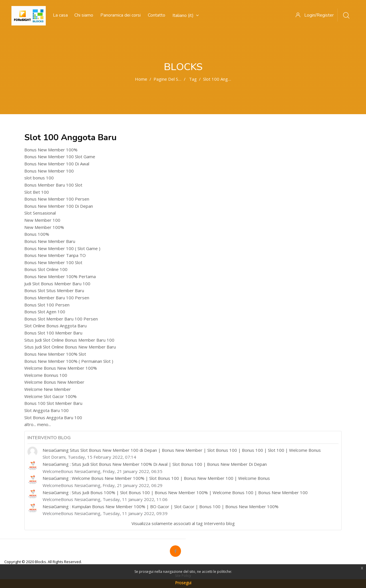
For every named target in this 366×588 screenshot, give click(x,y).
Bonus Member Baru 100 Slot (53, 185)
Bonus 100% (37, 234)
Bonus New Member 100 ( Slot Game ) (62, 248)
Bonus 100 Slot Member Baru (53, 403)
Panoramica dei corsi (121, 15)
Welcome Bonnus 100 (46, 375)
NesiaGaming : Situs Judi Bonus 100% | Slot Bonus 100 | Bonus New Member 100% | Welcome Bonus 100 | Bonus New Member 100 (175, 492)
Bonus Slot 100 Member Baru (53, 333)
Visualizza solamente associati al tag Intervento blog (183, 523)
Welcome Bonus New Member (54, 382)
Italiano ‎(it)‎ (186, 15)
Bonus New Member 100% (51, 150)
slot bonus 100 (39, 178)
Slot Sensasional (40, 213)
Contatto (157, 15)
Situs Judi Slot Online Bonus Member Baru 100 (69, 340)
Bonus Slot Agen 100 (45, 312)
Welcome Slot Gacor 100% (50, 396)
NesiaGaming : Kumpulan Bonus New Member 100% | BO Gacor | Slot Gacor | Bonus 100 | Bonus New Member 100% (161, 506)
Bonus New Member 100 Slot (53, 262)
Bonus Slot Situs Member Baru (54, 290)
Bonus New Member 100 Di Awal (57, 164)
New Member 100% (44, 227)
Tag (193, 79)
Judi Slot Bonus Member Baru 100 (57, 284)
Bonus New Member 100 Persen (57, 199)
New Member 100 (42, 220)
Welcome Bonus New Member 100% (61, 368)
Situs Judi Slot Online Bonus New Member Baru (70, 347)
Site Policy (183, 576)
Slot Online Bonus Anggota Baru (55, 326)
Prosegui (183, 583)
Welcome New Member (48, 389)
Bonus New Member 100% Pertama (60, 276)
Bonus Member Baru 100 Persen (57, 298)
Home (141, 79)
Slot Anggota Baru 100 (46, 410)
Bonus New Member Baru (50, 241)
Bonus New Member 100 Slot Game (60, 157)
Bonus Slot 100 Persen (47, 305)
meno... (44, 424)
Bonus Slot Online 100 (46, 269)
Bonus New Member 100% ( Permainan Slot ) (69, 361)
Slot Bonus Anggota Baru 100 (53, 417)
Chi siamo (84, 15)
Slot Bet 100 (37, 192)
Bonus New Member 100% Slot (55, 354)
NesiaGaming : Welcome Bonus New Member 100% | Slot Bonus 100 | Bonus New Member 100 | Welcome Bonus (156, 478)
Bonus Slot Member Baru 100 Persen (61, 319)
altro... (30, 424)
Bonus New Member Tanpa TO (55, 255)
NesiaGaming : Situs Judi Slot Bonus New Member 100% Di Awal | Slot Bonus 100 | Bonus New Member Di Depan (155, 464)
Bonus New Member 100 (49, 171)
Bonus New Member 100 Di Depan (59, 206)
